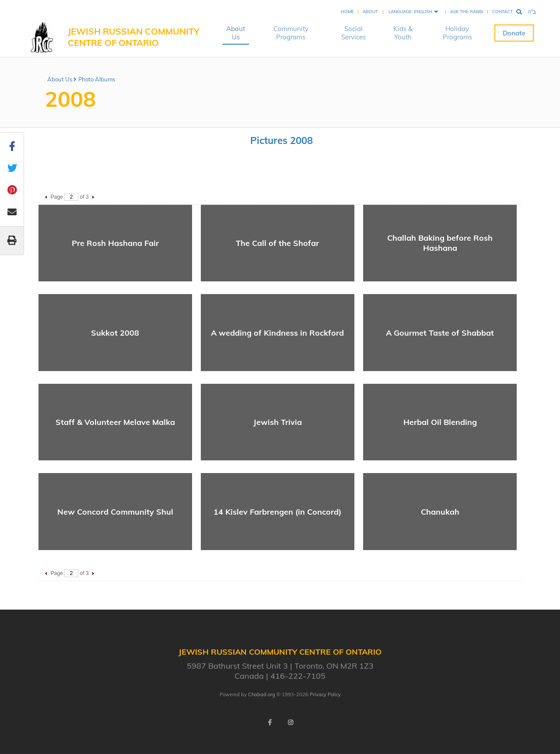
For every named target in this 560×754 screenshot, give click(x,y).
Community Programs (291, 33)
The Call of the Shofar (277, 243)
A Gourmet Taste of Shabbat (440, 333)
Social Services (353, 33)
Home (347, 12)
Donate (514, 33)
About (370, 12)
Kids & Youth (403, 33)
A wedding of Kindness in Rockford (277, 333)
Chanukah (440, 512)
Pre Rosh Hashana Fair (115, 243)
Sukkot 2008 (115, 333)
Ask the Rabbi (467, 12)
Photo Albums (97, 79)
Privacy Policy (325, 694)
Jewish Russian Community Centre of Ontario (134, 37)
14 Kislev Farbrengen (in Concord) (277, 512)
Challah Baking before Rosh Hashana (440, 243)
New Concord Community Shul (115, 512)
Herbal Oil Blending (440, 422)
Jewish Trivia (278, 422)
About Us (236, 33)
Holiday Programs (457, 33)
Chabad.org (262, 694)
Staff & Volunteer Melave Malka (115, 422)
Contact (502, 12)
